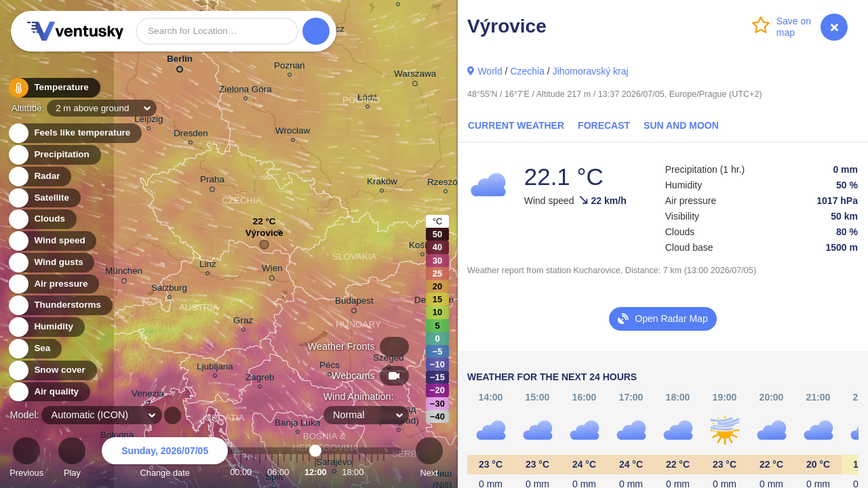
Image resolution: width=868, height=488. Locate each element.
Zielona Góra (245, 91)
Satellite (44, 198)
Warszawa (415, 76)
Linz (208, 266)
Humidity (46, 327)
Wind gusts (51, 263)
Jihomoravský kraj (591, 71)
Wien (272, 270)
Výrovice (264, 236)
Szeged (389, 360)
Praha (212, 182)
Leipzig (149, 121)
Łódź (367, 99)
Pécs (330, 367)
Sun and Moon (681, 125)
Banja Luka (297, 425)
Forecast (604, 125)
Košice (422, 247)
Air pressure (53, 284)
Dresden (191, 135)
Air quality (48, 392)
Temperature (54, 88)
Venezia (148, 395)
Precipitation (54, 155)
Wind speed (52, 241)
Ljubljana (215, 368)
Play (72, 459)
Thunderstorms (60, 305)
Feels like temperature (74, 133)
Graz (243, 322)
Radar (39, 177)
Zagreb (260, 379)
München (124, 273)
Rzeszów (446, 184)
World (490, 71)
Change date (165, 459)
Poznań (290, 67)
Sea (34, 349)
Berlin (180, 61)
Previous (26, 459)
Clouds (42, 219)
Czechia (527, 71)
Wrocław (293, 133)
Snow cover (52, 370)
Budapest (354, 303)
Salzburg (169, 290)
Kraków (382, 183)
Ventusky (73, 31)
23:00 (384, 472)
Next (429, 459)
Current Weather (516, 125)
